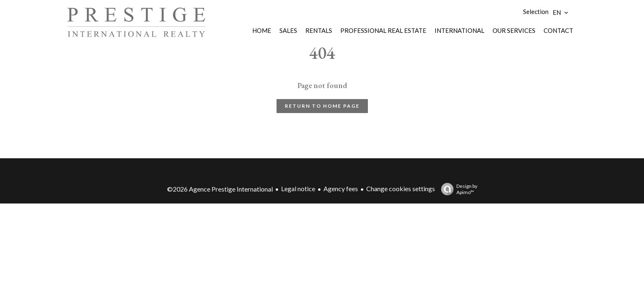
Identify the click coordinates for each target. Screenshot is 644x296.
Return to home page (322, 106)
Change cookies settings (401, 188)
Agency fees (341, 188)
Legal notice (298, 188)
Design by (457, 189)
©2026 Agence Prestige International (220, 189)
